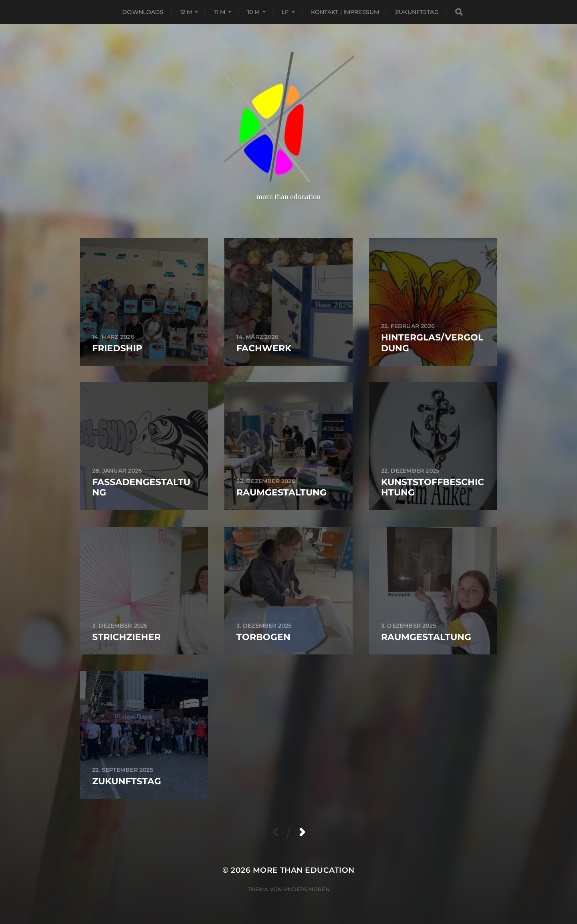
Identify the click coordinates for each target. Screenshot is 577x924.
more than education (304, 870)
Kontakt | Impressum (345, 12)
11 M (220, 12)
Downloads (143, 12)
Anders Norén (307, 889)
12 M (186, 12)
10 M (254, 12)
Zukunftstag (417, 12)
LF (285, 12)
